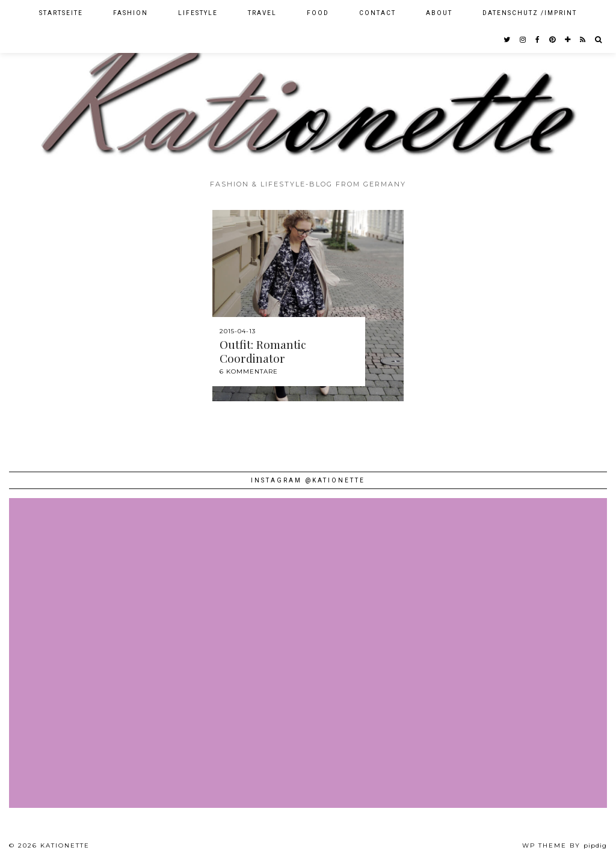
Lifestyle (198, 13)
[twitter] (507, 40)
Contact (377, 13)
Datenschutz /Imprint (530, 13)
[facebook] (538, 40)
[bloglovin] (568, 40)
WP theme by (565, 845)
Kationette (65, 845)
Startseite (61, 13)
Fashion (131, 13)
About (439, 13)
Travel (262, 13)
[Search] (599, 40)
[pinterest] (553, 40)
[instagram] (523, 40)
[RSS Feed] (583, 40)
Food (318, 13)
